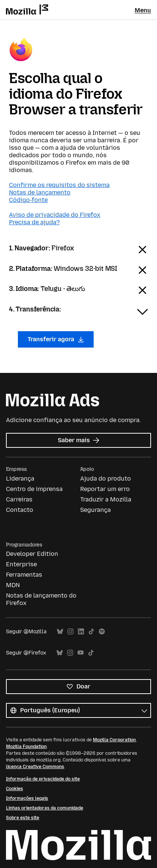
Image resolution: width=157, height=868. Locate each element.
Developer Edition (32, 554)
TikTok (91, 632)
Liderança (20, 479)
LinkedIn (81, 632)
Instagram (70, 632)
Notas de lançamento (40, 192)
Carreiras (19, 499)
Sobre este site (23, 818)
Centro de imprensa (34, 489)
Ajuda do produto (106, 479)
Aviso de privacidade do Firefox (55, 215)
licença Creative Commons (35, 767)
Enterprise (21, 564)
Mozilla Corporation (114, 740)
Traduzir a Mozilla (106, 499)
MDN (13, 585)
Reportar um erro (105, 489)
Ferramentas (24, 575)
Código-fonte (28, 200)
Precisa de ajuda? (34, 222)
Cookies (15, 789)
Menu (143, 10)
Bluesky (60, 632)
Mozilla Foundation (26, 747)
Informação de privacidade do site (43, 779)
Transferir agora (56, 339)
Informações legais (27, 798)
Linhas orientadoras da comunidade (45, 808)
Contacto (20, 510)
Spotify (102, 632)
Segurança (95, 510)
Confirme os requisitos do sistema (59, 185)
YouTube (81, 653)
